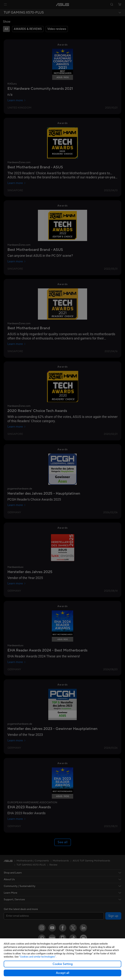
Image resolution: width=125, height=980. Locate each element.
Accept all (63, 973)
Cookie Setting (63, 964)
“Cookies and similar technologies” (37, 957)
